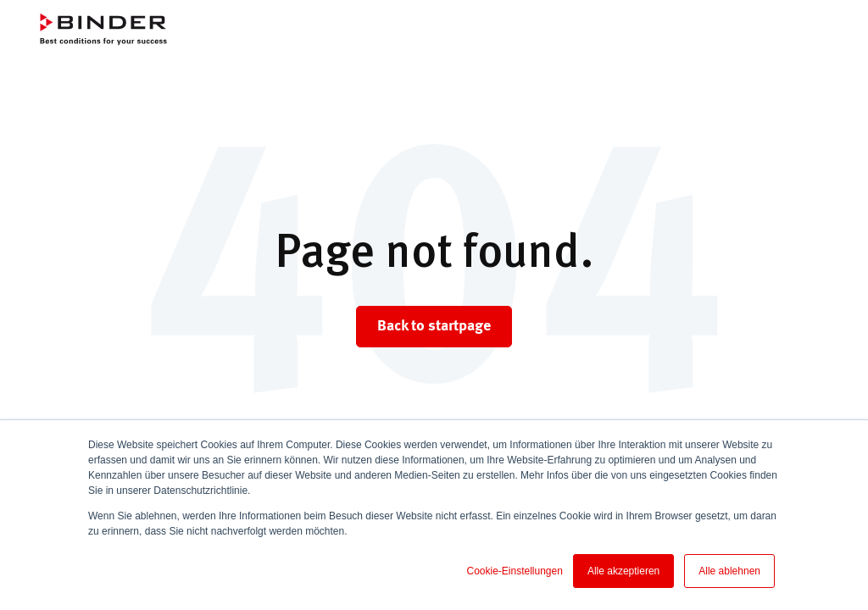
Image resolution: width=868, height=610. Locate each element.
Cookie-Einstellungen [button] (514, 571)
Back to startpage (434, 326)
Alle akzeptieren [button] (623, 571)
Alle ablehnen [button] (729, 571)
